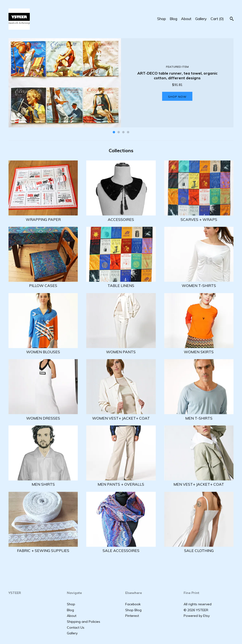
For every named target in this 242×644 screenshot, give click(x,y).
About (186, 19)
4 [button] (128, 132)
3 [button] (123, 132)
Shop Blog (133, 610)
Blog (173, 19)
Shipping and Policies (84, 622)
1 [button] (114, 132)
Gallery (201, 19)
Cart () (217, 19)
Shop (162, 19)
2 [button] (119, 132)
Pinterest (132, 616)
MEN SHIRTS (43, 482)
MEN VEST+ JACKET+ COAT (199, 482)
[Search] (232, 19)
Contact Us (76, 627)
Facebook (133, 604)
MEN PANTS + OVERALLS (121, 482)
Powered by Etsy (197, 616)
